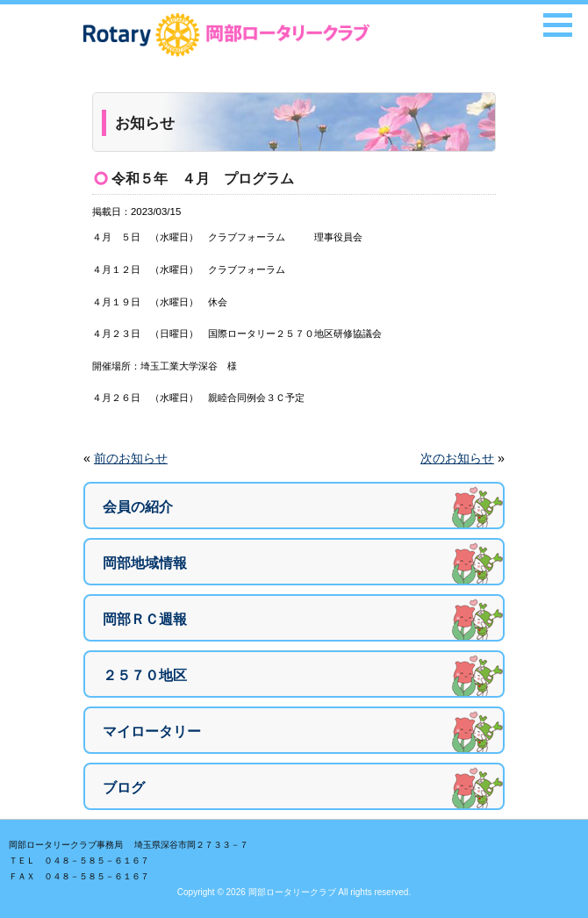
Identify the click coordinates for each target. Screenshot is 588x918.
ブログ (124, 788)
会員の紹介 (138, 507)
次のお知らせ (457, 458)
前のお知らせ (131, 458)
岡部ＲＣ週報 (145, 619)
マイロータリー (152, 732)
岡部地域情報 (145, 563)
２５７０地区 (145, 675)
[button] (558, 25)
